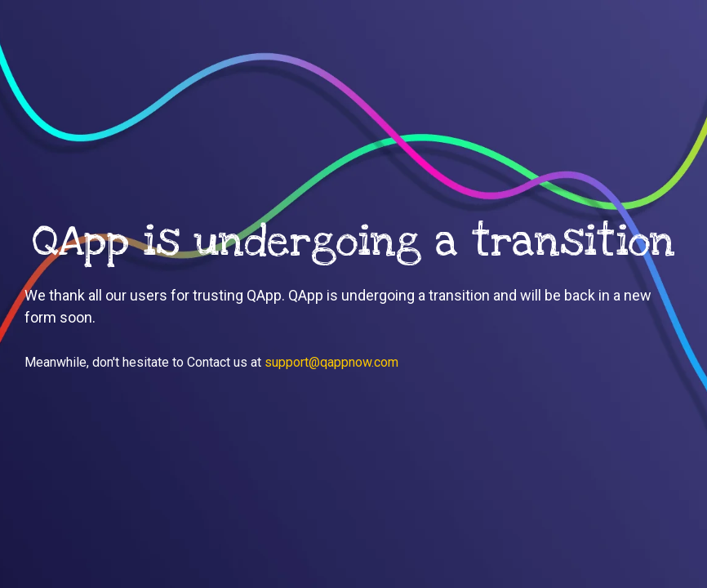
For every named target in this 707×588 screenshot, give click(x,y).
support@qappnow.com (331, 362)
